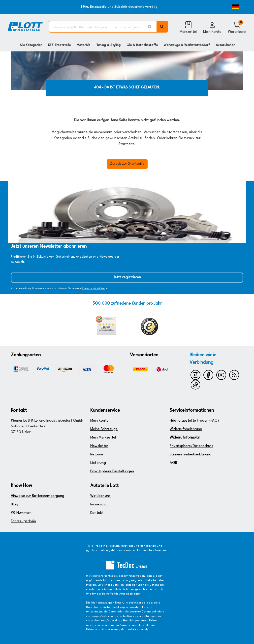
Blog (15, 504)
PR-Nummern (21, 513)
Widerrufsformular (185, 438)
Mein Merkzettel (103, 438)
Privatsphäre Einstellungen (112, 471)
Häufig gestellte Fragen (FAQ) (194, 421)
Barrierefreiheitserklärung (190, 455)
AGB (173, 463)
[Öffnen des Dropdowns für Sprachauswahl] (233, 7)
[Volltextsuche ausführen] (162, 27)
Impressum (99, 504)
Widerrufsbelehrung (186, 429)
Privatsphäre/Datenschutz (191, 446)
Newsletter (99, 446)
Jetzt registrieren (127, 277)
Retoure (97, 455)
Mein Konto (99, 421)
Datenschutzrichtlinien (93, 288)
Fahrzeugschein (23, 521)
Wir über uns (100, 496)
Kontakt (97, 513)
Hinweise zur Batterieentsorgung (38, 496)
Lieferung (98, 463)
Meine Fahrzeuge (104, 429)
